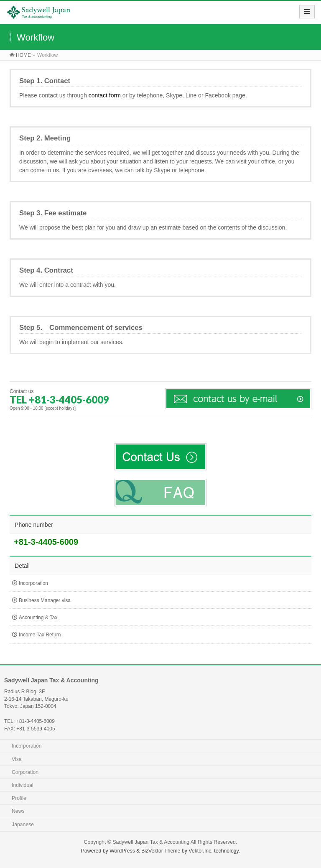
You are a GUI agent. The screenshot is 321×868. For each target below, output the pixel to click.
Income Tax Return (40, 635)
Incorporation (33, 583)
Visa (17, 759)
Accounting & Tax (38, 618)
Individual (23, 785)
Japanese (23, 825)
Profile (19, 798)
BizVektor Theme (161, 851)
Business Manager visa (45, 600)
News (18, 811)
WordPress (122, 851)
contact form (105, 95)
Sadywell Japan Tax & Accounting (151, 842)
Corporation (25, 772)
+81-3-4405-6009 (46, 542)
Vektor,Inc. (201, 851)
